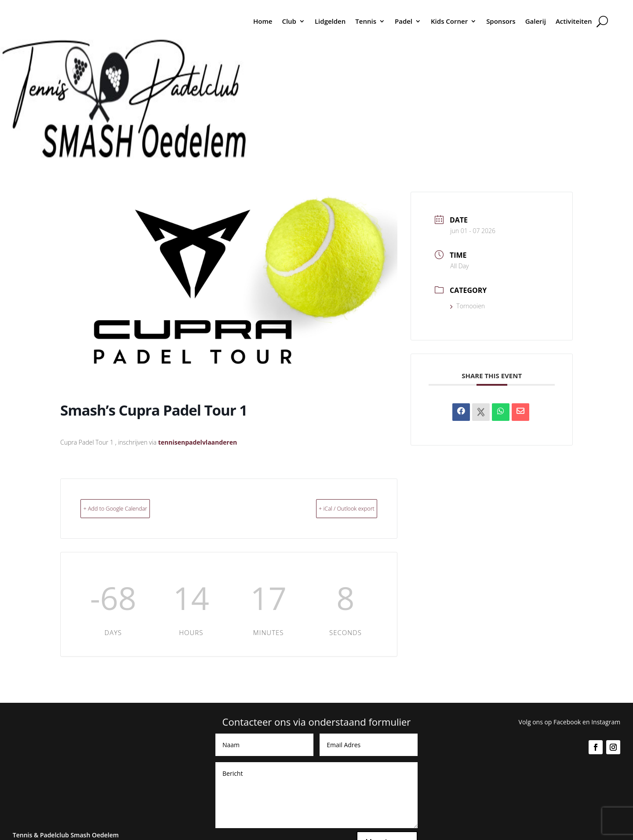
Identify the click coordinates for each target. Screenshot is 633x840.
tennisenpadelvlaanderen (198, 442)
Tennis (366, 21)
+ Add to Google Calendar (131, 508)
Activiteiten (574, 21)
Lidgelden (330, 21)
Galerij (536, 21)
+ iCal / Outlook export (331, 508)
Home (263, 21)
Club (289, 21)
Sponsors (501, 21)
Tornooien (467, 306)
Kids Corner (449, 21)
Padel (404, 21)
